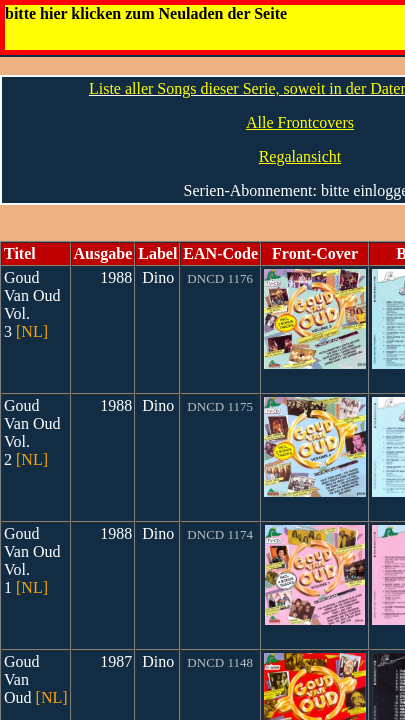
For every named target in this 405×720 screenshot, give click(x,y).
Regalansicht (300, 156)
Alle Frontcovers (300, 122)
